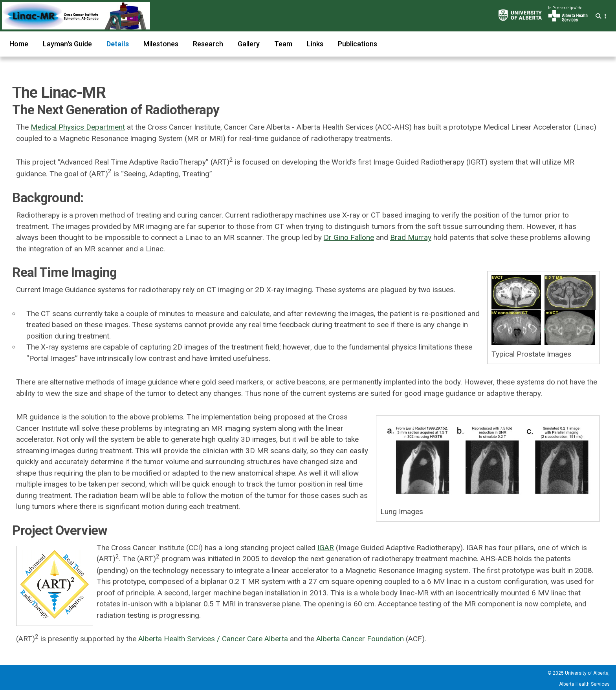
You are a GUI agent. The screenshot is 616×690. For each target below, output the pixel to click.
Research (208, 44)
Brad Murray (411, 237)
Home (19, 44)
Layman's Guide (67, 44)
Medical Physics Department (78, 127)
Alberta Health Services (584, 684)
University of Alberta (587, 673)
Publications (357, 44)
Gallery (249, 44)
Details (118, 44)
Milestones (161, 44)
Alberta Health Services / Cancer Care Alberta (213, 639)
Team (283, 44)
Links (315, 44)
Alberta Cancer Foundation (360, 639)
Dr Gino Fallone (349, 237)
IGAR (326, 548)
